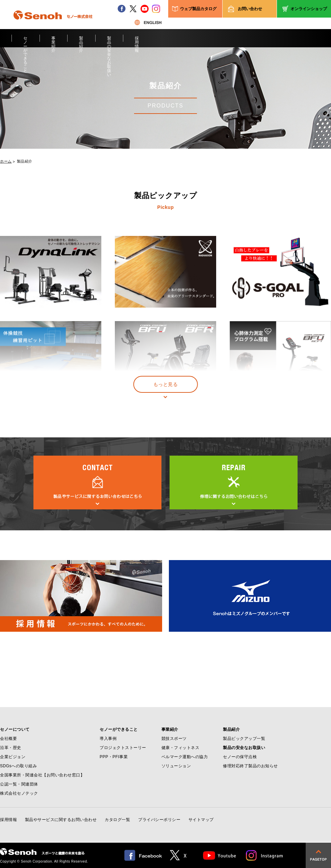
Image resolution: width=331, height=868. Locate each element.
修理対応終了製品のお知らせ (250, 766)
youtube (145, 9)
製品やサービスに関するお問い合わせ (61, 820)
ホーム (6, 161)
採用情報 (137, 42)
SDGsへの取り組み (18, 766)
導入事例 (108, 739)
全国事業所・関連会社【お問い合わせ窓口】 (42, 775)
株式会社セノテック (19, 793)
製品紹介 (81, 42)
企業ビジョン (13, 757)
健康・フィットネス (181, 748)
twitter (133, 9)
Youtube (220, 855)
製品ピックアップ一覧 (244, 739)
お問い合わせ (250, 9)
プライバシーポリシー (159, 820)
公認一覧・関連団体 (19, 784)
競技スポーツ (174, 739)
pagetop (318, 855)
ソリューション (176, 766)
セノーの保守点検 (240, 757)
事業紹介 (54, 42)
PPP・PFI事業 (114, 757)
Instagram (265, 855)
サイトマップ (201, 820)
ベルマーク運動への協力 (185, 757)
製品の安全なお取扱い (109, 42)
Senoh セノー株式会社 (53, 25)
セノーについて (15, 729)
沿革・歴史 (11, 748)
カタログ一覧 (117, 820)
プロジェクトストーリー (123, 748)
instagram (156, 9)
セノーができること (26, 42)
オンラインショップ (309, 9)
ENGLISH (148, 22)
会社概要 (8, 739)
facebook (122, 9)
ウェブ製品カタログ (198, 9)
